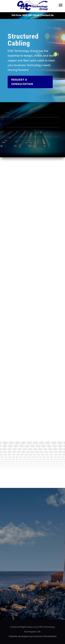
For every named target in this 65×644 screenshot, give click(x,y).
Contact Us (47, 15)
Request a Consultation (22, 82)
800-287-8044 (31, 15)
